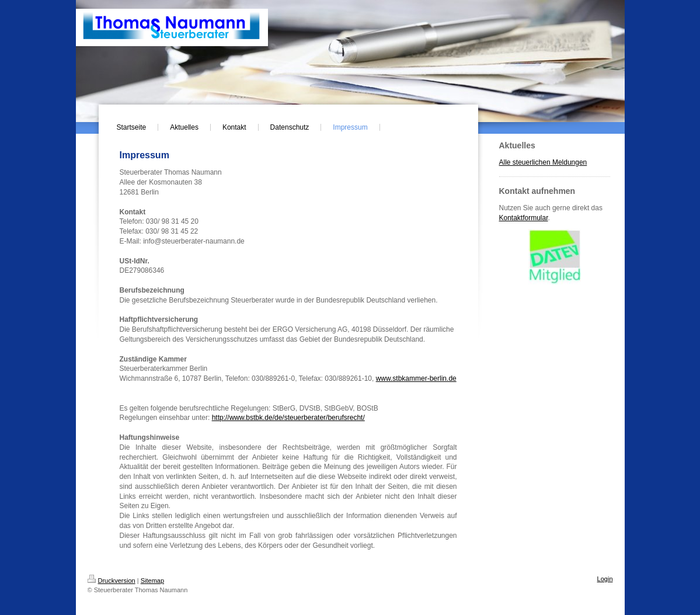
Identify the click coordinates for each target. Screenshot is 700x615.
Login (605, 579)
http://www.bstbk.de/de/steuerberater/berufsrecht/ (288, 418)
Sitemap (152, 581)
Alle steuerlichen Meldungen (543, 162)
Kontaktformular (524, 218)
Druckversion (112, 581)
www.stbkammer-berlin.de (416, 378)
